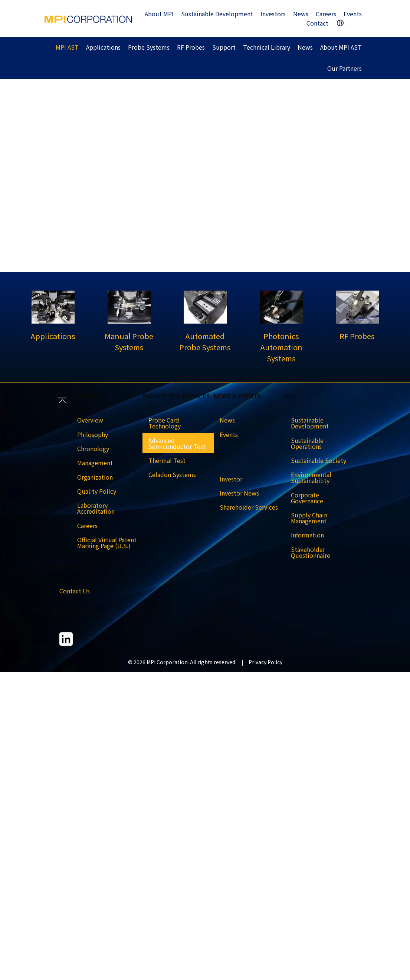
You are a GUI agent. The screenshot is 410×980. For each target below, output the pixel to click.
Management (95, 463)
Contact (317, 23)
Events (353, 14)
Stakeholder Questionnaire (311, 552)
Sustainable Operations (307, 443)
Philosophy (93, 434)
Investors (273, 14)
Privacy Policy (265, 662)
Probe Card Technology (165, 423)
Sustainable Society (319, 460)
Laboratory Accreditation (96, 508)
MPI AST (67, 47)
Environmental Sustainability (311, 477)
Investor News (239, 493)
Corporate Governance (307, 498)
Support (224, 47)
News (301, 14)
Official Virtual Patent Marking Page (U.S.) (107, 543)
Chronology (93, 448)
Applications (103, 47)
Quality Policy (97, 491)
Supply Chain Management (309, 518)
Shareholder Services (249, 507)
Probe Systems (149, 47)
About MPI (159, 14)
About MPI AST (341, 47)
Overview (90, 420)
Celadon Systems (172, 474)
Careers (326, 14)
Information (307, 535)
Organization (95, 477)
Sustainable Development (217, 14)
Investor (231, 479)
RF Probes (191, 47)
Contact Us (75, 591)
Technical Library (267, 47)
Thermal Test (167, 460)
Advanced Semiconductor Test (177, 443)
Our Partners (345, 68)
